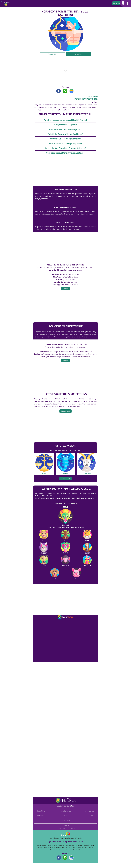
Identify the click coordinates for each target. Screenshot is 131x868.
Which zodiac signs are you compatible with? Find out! (65, 120)
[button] (123, 3)
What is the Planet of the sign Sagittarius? (65, 143)
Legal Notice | (52, 842)
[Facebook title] (59, 91)
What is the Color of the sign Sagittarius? (65, 139)
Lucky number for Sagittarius (66, 125)
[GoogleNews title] (72, 91)
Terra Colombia (65, 811)
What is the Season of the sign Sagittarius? (66, 129)
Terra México (89, 811)
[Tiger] (87, 536)
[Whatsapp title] (65, 91)
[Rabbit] (44, 549)
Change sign (53, 54)
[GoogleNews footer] (71, 858)
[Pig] (76, 574)
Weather (65, 816)
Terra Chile (41, 811)
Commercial (60, 828)
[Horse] (87, 549)
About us (80, 842)
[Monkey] (65, 561)
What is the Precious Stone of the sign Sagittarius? (65, 153)
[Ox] (65, 536)
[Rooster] (87, 561)
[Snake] (65, 549)
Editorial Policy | (72, 842)
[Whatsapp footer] (65, 858)
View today (79, 54)
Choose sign (66, 479)
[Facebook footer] (59, 858)
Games (91, 816)
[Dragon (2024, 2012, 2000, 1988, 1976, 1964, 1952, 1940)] (66, 519)
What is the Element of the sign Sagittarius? (65, 134)
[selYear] (65, 507)
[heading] (65, 288)
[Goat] (44, 561)
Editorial (72, 828)
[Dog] (55, 574)
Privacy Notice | (62, 842)
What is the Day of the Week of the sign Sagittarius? (65, 148)
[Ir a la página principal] (36, 622)
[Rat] (44, 536)
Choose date (66, 411)
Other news (65, 820)
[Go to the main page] (6, 3)
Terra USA (41, 816)
